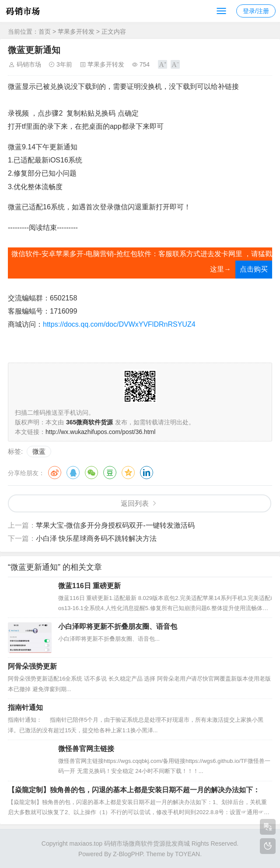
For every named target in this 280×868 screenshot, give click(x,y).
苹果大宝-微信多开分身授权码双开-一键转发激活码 (115, 525)
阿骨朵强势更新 (32, 666)
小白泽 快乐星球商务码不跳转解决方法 (96, 538)
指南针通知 (25, 707)
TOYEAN (187, 854)
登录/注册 (256, 11)
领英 (147, 473)
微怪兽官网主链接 (86, 749)
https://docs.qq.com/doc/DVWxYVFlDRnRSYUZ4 (119, 324)
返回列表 (135, 503)
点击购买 (254, 269)
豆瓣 (110, 473)
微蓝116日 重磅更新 (89, 586)
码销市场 (29, 64)
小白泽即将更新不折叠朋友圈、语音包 (118, 626)
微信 (91, 473)
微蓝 (39, 451)
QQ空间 (128, 473)
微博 (55, 473)
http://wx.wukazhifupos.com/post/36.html (100, 432)
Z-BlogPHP (128, 854)
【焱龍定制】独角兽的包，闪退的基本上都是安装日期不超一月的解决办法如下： (134, 790)
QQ (73, 473)
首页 (45, 32)
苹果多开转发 (76, 32)
